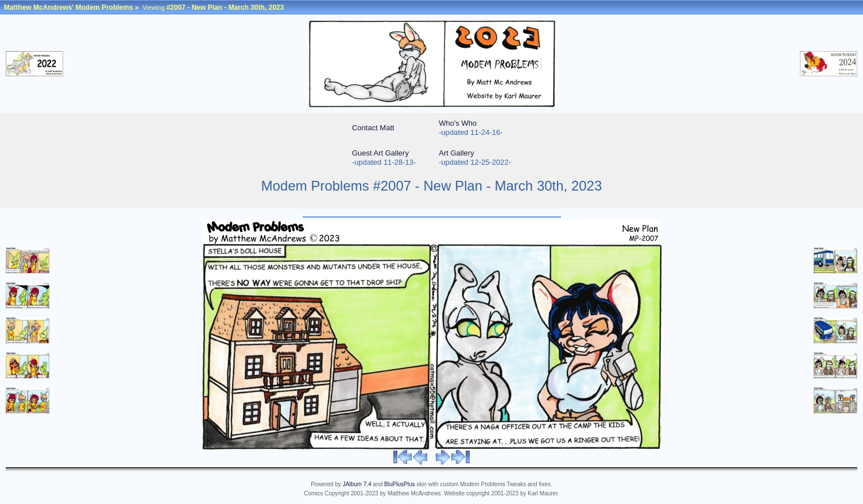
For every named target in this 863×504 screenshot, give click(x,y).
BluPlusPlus (399, 484)
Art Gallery (456, 153)
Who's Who (458, 123)
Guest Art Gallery (380, 153)
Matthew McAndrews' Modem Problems (69, 7)
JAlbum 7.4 (357, 484)
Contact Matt (373, 128)
